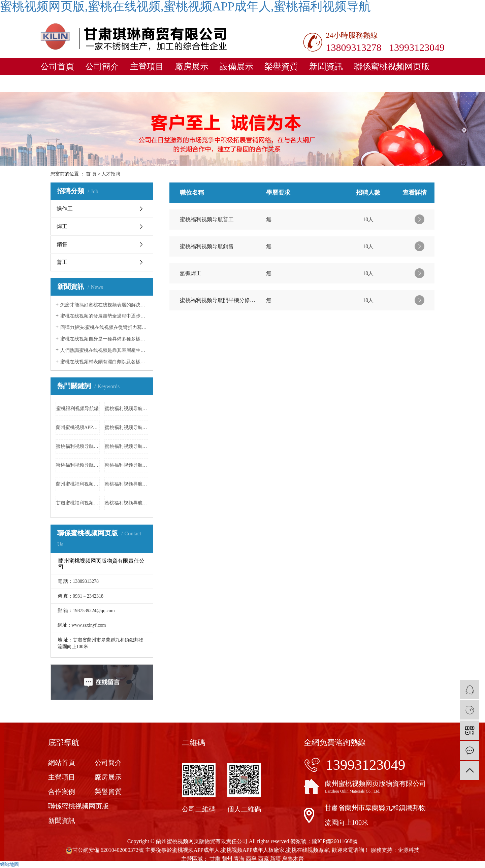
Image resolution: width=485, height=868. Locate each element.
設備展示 (236, 66)
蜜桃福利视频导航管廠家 (127, 427)
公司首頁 (57, 66)
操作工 (65, 209)
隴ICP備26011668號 (335, 841)
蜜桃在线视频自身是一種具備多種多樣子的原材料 (104, 339)
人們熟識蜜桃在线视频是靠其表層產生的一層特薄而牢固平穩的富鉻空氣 (104, 350)
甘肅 (215, 859)
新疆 (276, 859)
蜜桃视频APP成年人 (196, 850)
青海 (239, 859)
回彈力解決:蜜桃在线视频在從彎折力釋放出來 (104, 327)
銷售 (62, 244)
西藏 (263, 859)
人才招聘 (111, 174)
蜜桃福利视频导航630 (78, 465)
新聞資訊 (326, 66)
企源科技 (409, 850)
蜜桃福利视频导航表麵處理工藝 (78, 446)
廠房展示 (192, 66)
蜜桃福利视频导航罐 (77, 409)
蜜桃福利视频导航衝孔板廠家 (127, 409)
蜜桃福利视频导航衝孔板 (127, 484)
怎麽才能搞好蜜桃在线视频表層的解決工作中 (104, 305)
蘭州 (227, 859)
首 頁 (91, 174)
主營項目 (147, 66)
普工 (62, 262)
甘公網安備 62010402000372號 (105, 850)
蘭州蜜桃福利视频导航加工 (78, 484)
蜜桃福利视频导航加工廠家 (127, 446)
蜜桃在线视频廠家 (308, 850)
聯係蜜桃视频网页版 (392, 66)
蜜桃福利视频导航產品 (127, 465)
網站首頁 (62, 763)
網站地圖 (9, 864)
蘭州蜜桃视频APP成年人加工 (78, 427)
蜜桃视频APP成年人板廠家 (253, 850)
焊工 (62, 226)
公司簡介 (102, 66)
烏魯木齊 (293, 859)
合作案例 (62, 792)
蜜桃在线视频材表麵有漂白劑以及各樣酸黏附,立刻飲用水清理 (104, 362)
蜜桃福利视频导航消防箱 (127, 503)
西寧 (251, 859)
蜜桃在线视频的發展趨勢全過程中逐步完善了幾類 (104, 316)
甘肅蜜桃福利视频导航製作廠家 (78, 503)
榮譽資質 (281, 66)
